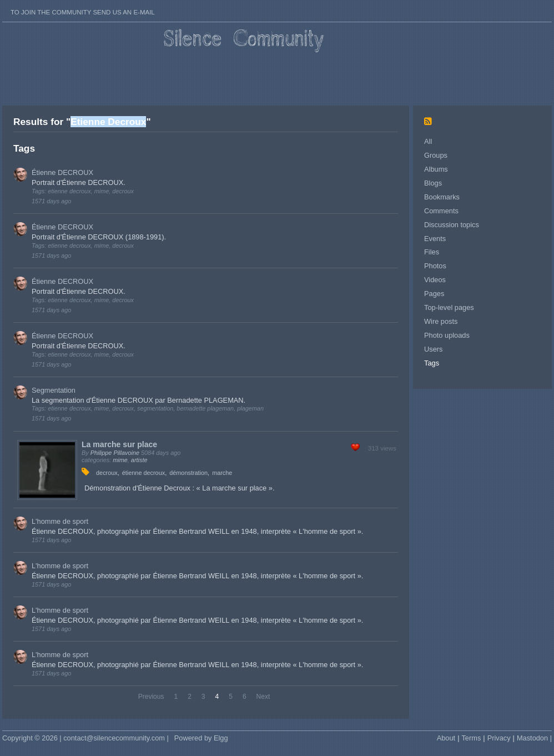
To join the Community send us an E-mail (83, 12)
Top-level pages (449, 307)
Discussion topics (452, 225)
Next (263, 697)
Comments (441, 211)
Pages (434, 294)
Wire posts (441, 321)
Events (435, 239)
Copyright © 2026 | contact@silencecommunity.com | (85, 738)
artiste (139, 460)
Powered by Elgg (201, 738)
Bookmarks (442, 197)
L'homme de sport (60, 521)
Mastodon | (534, 738)
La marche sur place (119, 444)
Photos (435, 266)
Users (433, 349)
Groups (436, 155)
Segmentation (54, 390)
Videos (435, 280)
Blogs (433, 183)
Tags (432, 363)
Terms (471, 738)
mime (120, 460)
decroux (107, 473)
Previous (151, 697)
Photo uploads (447, 335)
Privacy (499, 738)
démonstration (188, 473)
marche (222, 473)
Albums (436, 169)
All (428, 141)
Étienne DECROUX (62, 172)
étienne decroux (143, 473)
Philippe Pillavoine (115, 453)
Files (432, 252)
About (446, 738)
